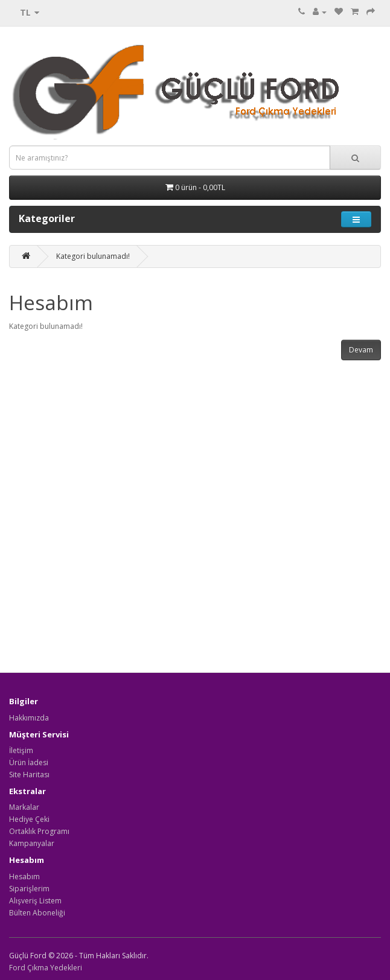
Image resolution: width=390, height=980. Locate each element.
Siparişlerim (29, 889)
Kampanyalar (32, 843)
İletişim (21, 750)
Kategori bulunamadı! (93, 256)
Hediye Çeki (29, 819)
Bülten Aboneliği (37, 913)
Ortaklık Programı (39, 831)
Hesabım (24, 877)
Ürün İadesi (29, 762)
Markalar (24, 807)
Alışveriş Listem (35, 901)
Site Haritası (29, 775)
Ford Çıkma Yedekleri (46, 968)
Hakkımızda (29, 718)
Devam (361, 350)
